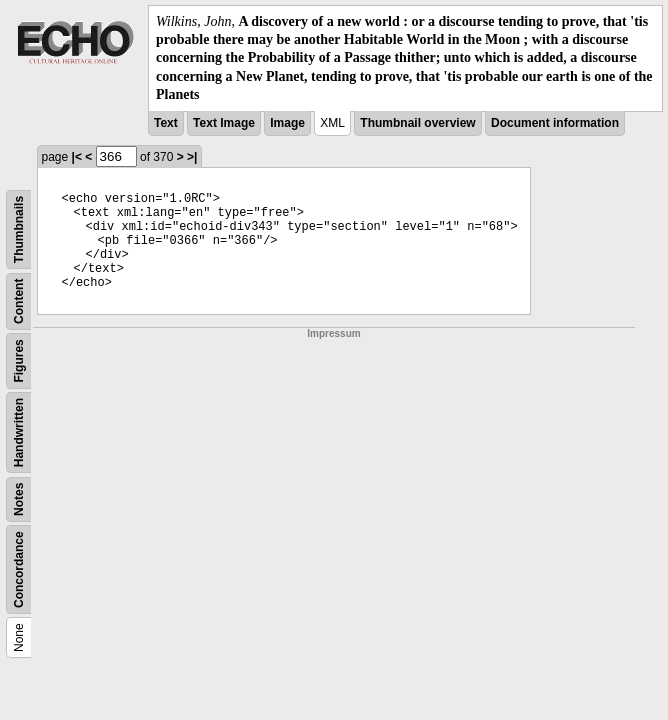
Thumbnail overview (417, 123)
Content (19, 300)
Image (287, 123)
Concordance (19, 569)
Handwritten (19, 432)
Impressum (333, 333)
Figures (19, 360)
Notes (19, 499)
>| (192, 157)
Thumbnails (19, 229)
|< (77, 157)
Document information (555, 123)
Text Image (224, 123)
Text (166, 123)
